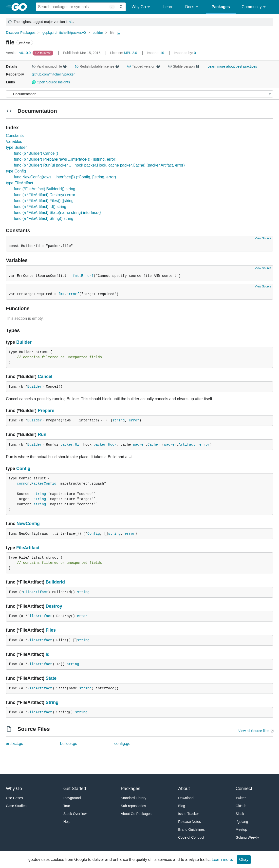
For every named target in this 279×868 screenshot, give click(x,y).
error (134, 420)
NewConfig (28, 524)
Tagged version (144, 66)
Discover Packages (21, 33)
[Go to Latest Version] (43, 53)
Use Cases (14, 798)
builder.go (69, 744)
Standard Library (134, 798)
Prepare (46, 411)
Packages (221, 7)
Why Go (142, 7)
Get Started (75, 789)
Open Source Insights (51, 82)
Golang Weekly (247, 837)
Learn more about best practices (232, 66)
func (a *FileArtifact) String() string (44, 218)
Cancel (45, 377)
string (118, 420)
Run (42, 434)
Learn (168, 7)
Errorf (87, 276)
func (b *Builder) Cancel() (36, 153)
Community (254, 7)
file (112, 33)
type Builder (16, 147)
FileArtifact (28, 548)
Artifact (187, 445)
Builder (24, 342)
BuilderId (55, 582)
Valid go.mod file (49, 66)
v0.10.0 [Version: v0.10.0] (19, 53)
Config (23, 469)
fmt (76, 276)
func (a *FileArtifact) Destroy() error (45, 195)
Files (51, 630)
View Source (263, 238)
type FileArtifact (19, 183)
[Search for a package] (76, 7)
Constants (15, 136)
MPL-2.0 (131, 53)
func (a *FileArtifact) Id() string (40, 207)
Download (186, 798)
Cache (153, 445)
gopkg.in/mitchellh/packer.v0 (64, 33)
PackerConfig (44, 484)
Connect (244, 789)
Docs (193, 7)
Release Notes (189, 822)
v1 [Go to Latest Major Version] (71, 22)
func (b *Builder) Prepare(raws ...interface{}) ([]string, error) (65, 159)
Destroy (54, 606)
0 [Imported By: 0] (185, 53)
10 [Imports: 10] (156, 53)
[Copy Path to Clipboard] (119, 33)
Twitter (241, 798)
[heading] (21, 7)
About (184, 789)
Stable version (184, 66)
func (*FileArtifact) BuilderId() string (45, 189)
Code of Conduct (191, 837)
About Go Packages (136, 814)
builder (98, 33)
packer (67, 445)
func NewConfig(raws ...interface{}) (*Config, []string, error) (65, 177)
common (23, 484)
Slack (240, 814)
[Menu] (139, 94)
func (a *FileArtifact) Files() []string (44, 201)
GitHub (241, 806)
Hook (112, 445)
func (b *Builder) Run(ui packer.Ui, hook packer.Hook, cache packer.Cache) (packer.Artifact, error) (99, 165)
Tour (67, 806)
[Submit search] (121, 7)
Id (48, 654)
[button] (34, 66)
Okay (244, 859)
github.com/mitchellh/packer (53, 74)
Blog (182, 806)
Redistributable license (97, 66)
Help (67, 822)
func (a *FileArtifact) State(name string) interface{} (57, 213)
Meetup (241, 830)
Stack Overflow (75, 814)
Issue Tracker (188, 814)
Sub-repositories (133, 806)
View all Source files (254, 731)
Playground (72, 798)
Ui (77, 445)
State (51, 678)
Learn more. (222, 859)
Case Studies (16, 806)
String (52, 702)
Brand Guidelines (191, 830)
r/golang (242, 822)
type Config (16, 171)
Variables (14, 142)
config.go (122, 744)
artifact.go (15, 744)
